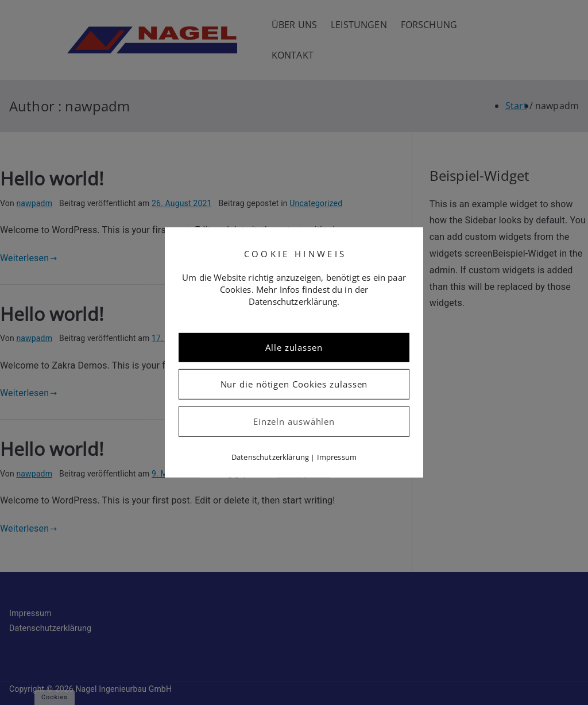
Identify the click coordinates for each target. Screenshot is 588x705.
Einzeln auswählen (294, 421)
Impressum (337, 457)
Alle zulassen (294, 347)
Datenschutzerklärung (270, 457)
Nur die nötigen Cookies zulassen (294, 384)
